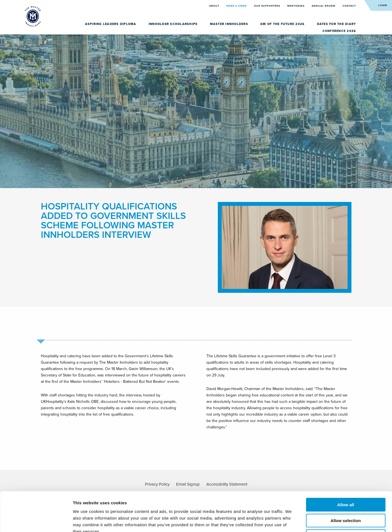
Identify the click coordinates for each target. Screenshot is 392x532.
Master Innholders (230, 24)
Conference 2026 (339, 31)
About (215, 6)
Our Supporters (267, 6)
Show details (292, 521)
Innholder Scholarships (174, 24)
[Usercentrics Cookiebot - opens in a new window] (36, 521)
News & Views (237, 6)
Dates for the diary (337, 24)
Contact (349, 6)
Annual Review (324, 6)
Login (383, 5)
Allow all (346, 465)
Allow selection (345, 481)
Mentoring (296, 6)
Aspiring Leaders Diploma (111, 24)
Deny (346, 497)
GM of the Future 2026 (283, 24)
